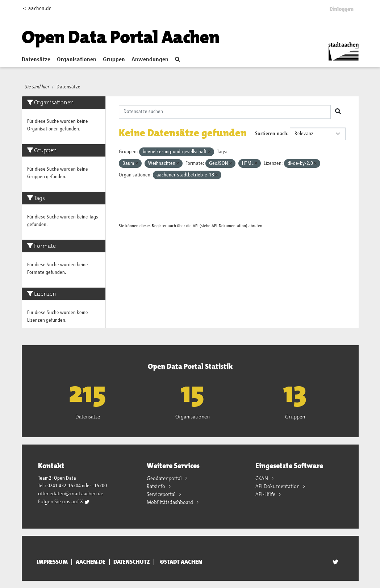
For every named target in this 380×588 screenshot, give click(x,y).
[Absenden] (338, 112)
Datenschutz (132, 562)
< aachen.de (37, 9)
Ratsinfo (156, 486)
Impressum (52, 562)
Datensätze (36, 60)
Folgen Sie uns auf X (64, 501)
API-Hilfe (266, 494)
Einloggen (342, 9)
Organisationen (77, 60)
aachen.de (91, 562)
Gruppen (114, 60)
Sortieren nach (271, 134)
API (196, 226)
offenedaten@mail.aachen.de (71, 493)
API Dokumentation (278, 486)
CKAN (262, 478)
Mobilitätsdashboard (170, 502)
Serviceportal (162, 494)
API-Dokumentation (229, 226)
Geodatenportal (165, 478)
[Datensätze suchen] (225, 112)
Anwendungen (150, 60)
